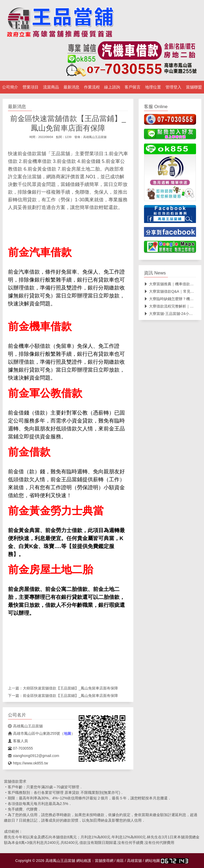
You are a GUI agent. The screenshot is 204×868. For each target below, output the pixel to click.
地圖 (67, 733)
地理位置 (153, 87)
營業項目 (31, 87)
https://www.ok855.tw (28, 763)
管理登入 (173, 87)
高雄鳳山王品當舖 (95, 137)
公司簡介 (10, 87)
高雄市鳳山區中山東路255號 (34, 733)
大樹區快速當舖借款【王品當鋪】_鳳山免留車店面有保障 (70, 688)
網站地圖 (152, 861)
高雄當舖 (134, 861)
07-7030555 (20, 748)
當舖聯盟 (194, 87)
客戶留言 (133, 87)
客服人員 (18, 741)
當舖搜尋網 (104, 861)
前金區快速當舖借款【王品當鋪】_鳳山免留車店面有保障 (70, 696)
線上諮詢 (112, 87)
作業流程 (92, 87)
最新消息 (71, 87)
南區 (120, 861)
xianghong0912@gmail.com (34, 756)
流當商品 (51, 87)
